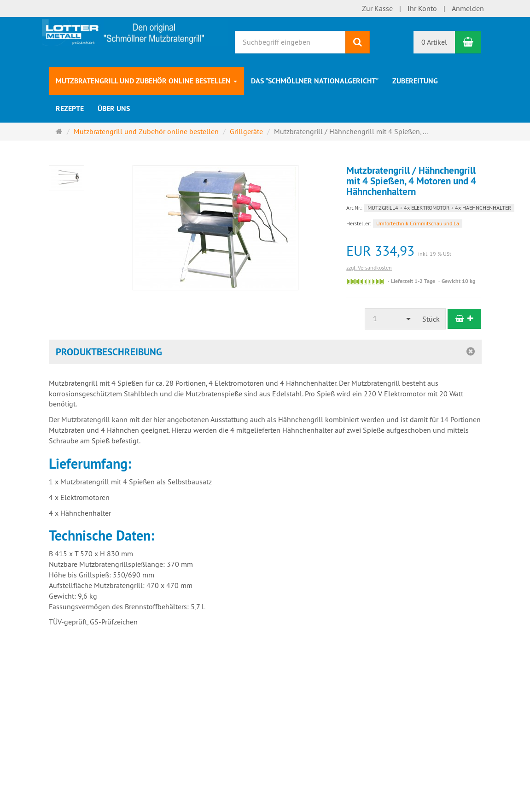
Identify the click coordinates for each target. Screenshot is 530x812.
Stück (431, 319)
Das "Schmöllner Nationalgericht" (315, 81)
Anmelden (468, 8)
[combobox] (391, 319)
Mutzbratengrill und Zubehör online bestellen (146, 81)
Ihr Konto (422, 8)
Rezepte (70, 109)
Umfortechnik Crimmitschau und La (418, 223)
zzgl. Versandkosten (369, 268)
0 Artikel (434, 42)
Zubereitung (415, 81)
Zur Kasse (377, 8)
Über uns (114, 109)
